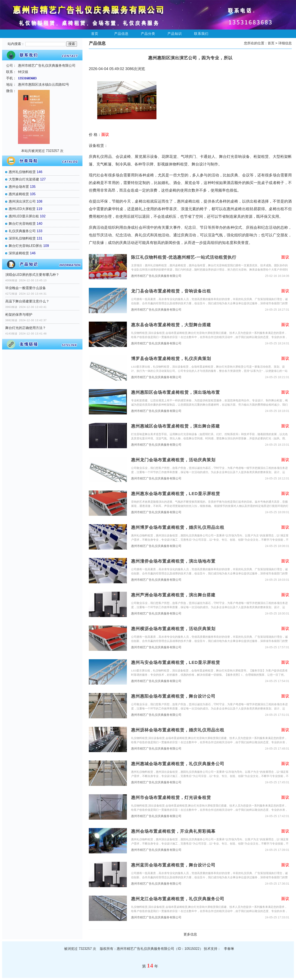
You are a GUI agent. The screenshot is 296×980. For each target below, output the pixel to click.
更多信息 (190, 934)
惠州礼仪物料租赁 (22, 172)
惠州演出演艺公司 (22, 201)
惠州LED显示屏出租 (24, 216)
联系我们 (201, 34)
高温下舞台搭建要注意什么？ (27, 301)
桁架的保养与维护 (19, 315)
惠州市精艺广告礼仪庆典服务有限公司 (156, 276)
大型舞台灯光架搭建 (24, 179)
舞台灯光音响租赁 (22, 224)
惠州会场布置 (19, 187)
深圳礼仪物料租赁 (22, 238)
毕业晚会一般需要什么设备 (26, 288)
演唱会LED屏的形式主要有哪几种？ (32, 275)
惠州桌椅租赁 (19, 194)
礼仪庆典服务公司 (22, 231)
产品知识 (175, 34)
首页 (95, 34)
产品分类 (148, 34)
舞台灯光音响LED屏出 (25, 246)
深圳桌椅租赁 (19, 253)
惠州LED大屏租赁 (22, 209)
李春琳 (229, 949)
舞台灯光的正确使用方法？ (26, 328)
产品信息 (121, 34)
